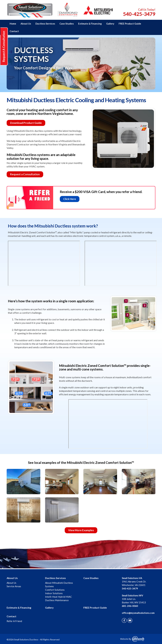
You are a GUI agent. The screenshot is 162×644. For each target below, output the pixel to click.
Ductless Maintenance (57, 600)
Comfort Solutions (55, 590)
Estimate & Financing (90, 24)
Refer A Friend (14, 621)
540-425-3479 (139, 14)
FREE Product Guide (130, 24)
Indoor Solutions (54, 593)
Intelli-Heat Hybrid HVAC (58, 597)
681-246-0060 (130, 606)
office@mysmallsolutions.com (138, 613)
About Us (26, 24)
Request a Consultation (25, 174)
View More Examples (81, 530)
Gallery (110, 24)
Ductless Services (45, 24)
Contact (14, 31)
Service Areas (14, 586)
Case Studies (67, 24)
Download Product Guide (26, 123)
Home (13, 24)
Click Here (70, 199)
